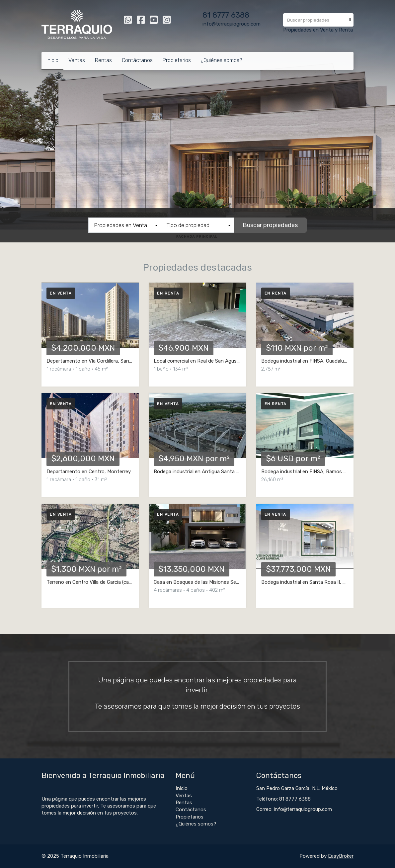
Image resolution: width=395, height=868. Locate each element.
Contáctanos (137, 60)
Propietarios (177, 60)
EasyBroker (341, 856)
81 (207, 15)
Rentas (103, 60)
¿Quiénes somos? (221, 60)
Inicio (52, 60)
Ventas (77, 60)
